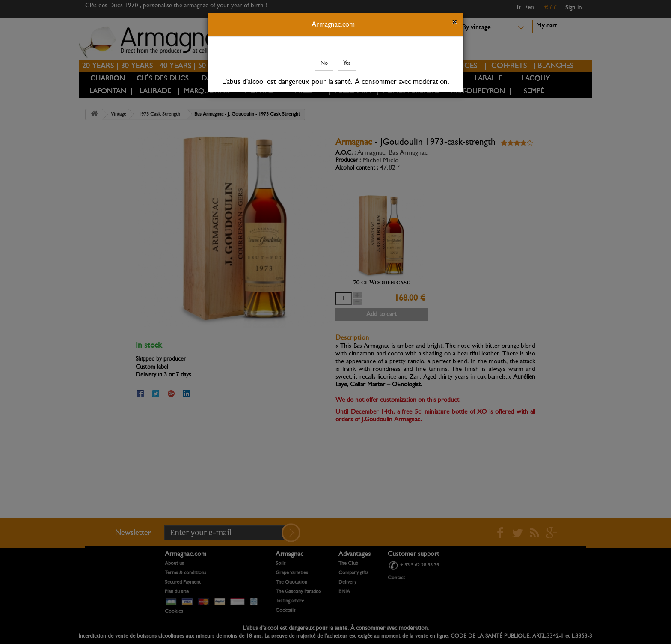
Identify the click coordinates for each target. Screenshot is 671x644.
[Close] (454, 23)
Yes (347, 63)
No (324, 63)
